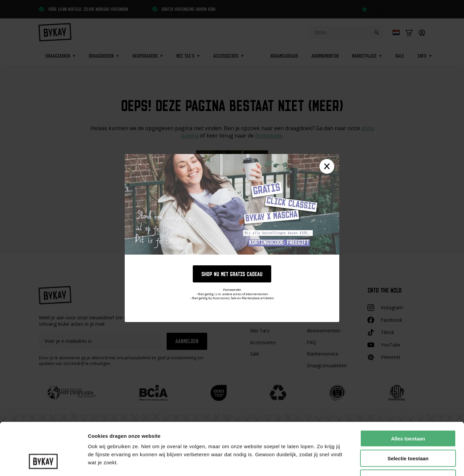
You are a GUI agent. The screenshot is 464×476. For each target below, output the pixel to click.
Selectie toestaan (408, 413)
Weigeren (408, 433)
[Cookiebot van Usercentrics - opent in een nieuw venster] (43, 463)
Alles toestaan (408, 394)
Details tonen (362, 463)
